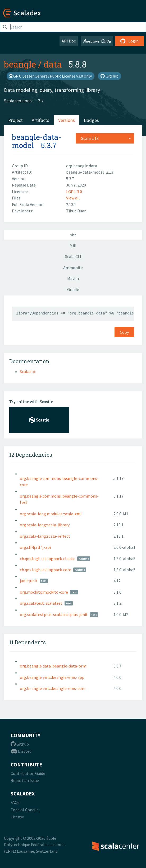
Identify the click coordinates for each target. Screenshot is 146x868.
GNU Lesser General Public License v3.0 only (51, 76)
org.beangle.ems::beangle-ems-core (53, 688)
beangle (20, 64)
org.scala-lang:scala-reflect (45, 536)
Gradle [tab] (73, 289)
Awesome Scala (97, 41)
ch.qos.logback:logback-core (45, 570)
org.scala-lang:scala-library (45, 525)
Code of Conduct (25, 810)
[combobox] (105, 138)
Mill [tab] (73, 246)
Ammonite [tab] (73, 268)
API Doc (69, 41)
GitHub (109, 76)
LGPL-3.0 (74, 192)
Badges (91, 120)
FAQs (15, 802)
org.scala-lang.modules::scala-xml (51, 514)
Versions (67, 120)
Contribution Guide (28, 773)
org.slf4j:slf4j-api (35, 547)
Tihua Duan (76, 211)
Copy (124, 332)
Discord (21, 751)
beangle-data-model (37, 141)
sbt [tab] (73, 235)
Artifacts (40, 120)
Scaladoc (28, 371)
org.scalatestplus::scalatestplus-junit (54, 614)
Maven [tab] (73, 278)
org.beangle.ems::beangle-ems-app (52, 677)
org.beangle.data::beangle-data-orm (53, 666)
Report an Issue (25, 780)
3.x (41, 101)
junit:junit (29, 581)
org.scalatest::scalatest (41, 603)
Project (15, 120)
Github (20, 744)
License (17, 817)
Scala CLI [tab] (73, 256)
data (53, 64)
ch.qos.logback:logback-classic (47, 559)
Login (129, 41)
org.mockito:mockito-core (44, 592)
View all (73, 198)
